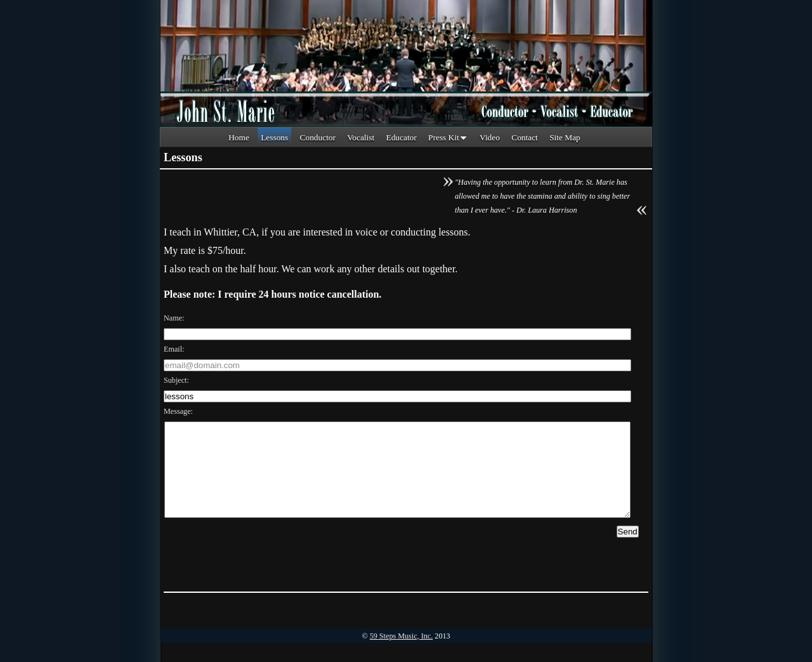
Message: (178, 411)
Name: (174, 318)
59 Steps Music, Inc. (402, 655)
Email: (174, 349)
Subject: (176, 380)
